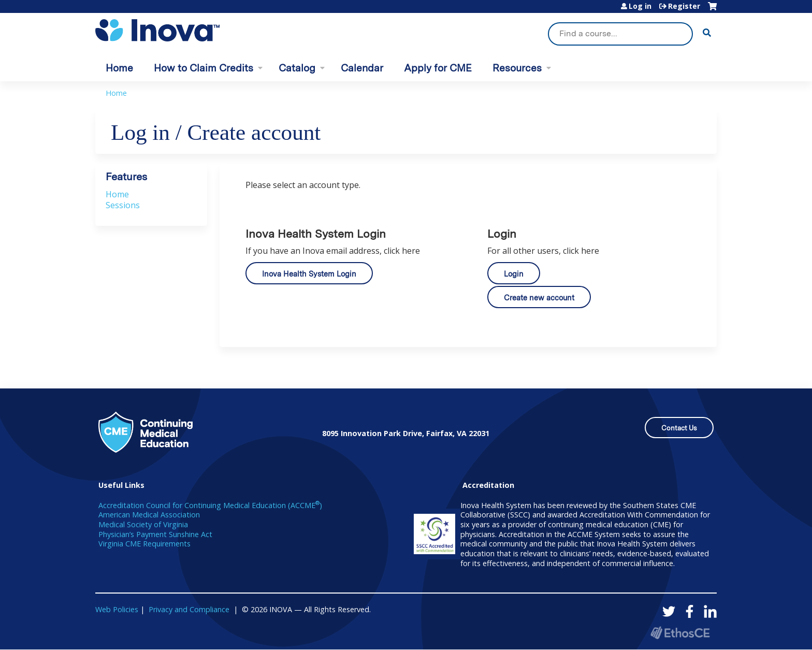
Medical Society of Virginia (143, 524)
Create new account (539, 298)
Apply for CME (438, 68)
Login (514, 274)
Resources (517, 68)
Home (119, 68)
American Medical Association (149, 515)
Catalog (297, 68)
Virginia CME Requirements (144, 544)
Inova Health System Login (309, 274)
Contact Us (679, 428)
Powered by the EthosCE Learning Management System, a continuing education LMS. (680, 633)
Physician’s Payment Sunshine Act (155, 534)
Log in (640, 6)
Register (684, 6)
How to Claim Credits (204, 68)
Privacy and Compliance (189, 609)
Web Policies (117, 609)
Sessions (123, 205)
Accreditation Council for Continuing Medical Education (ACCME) (210, 505)
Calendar (362, 68)
